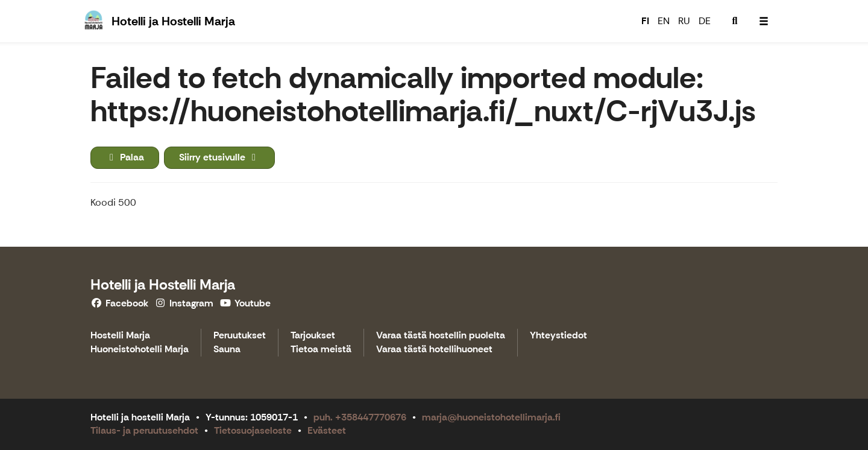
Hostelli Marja (120, 336)
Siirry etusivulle (219, 157)
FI (645, 21)
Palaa (125, 157)
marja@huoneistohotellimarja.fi (491, 417)
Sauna (227, 350)
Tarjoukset (313, 336)
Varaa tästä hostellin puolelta (441, 336)
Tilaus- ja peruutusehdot (144, 430)
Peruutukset (240, 336)
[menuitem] (735, 21)
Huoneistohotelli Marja (140, 350)
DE (705, 21)
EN (664, 21)
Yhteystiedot (558, 336)
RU (684, 21)
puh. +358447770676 (360, 417)
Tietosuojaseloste (253, 430)
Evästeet (327, 430)
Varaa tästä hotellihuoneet (434, 350)
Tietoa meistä (321, 350)
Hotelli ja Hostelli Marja (163, 284)
